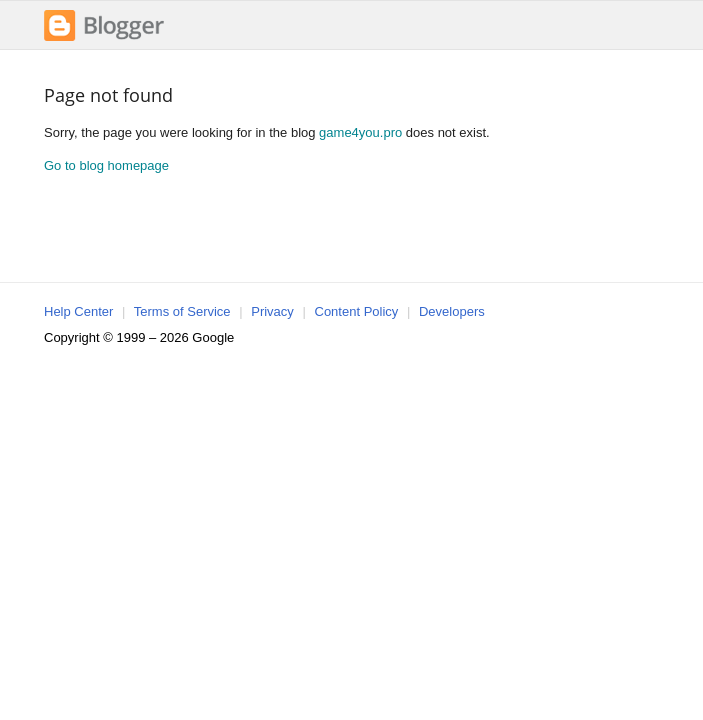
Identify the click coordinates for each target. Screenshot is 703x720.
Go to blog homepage (106, 165)
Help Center (78, 311)
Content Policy (357, 311)
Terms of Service (182, 311)
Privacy (272, 311)
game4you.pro (360, 132)
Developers (452, 311)
